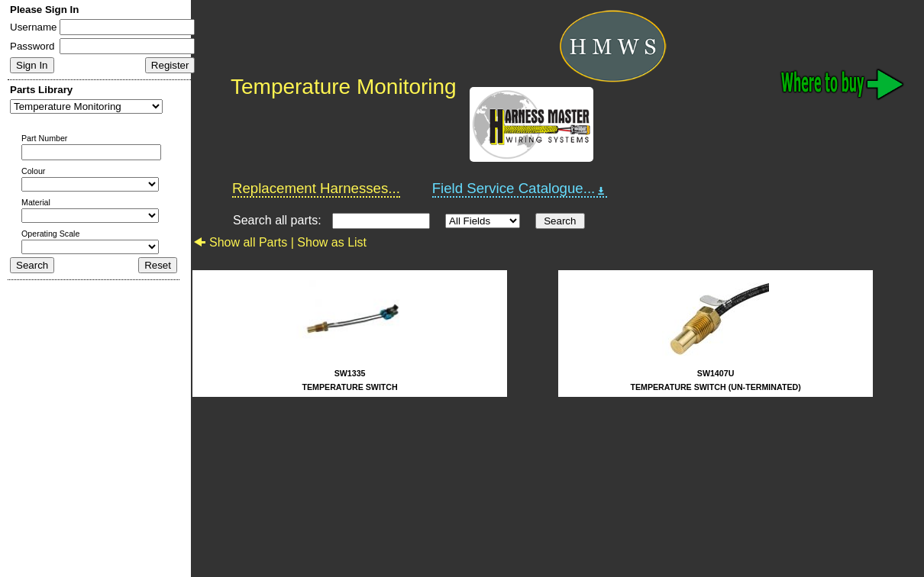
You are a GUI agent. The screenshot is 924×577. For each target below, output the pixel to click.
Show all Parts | (245, 242)
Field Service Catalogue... (520, 189)
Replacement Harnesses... (316, 188)
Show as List (332, 242)
